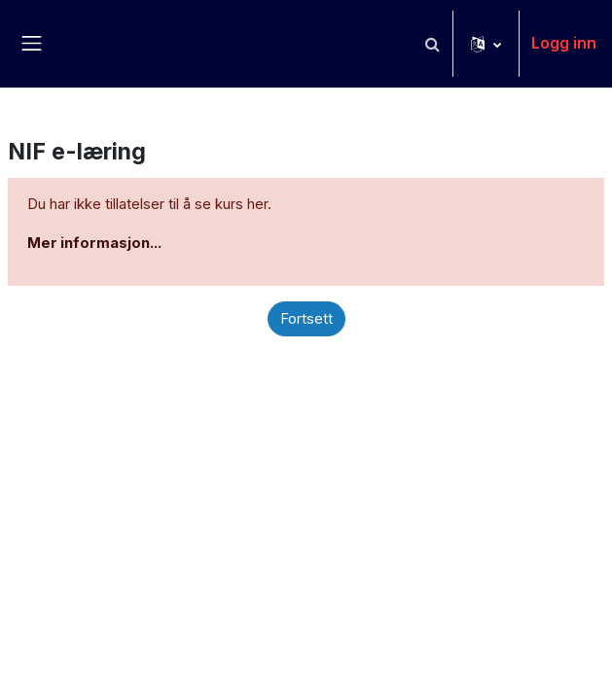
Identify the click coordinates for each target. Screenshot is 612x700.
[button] (432, 44)
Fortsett (306, 319)
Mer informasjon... (94, 243)
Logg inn (564, 43)
